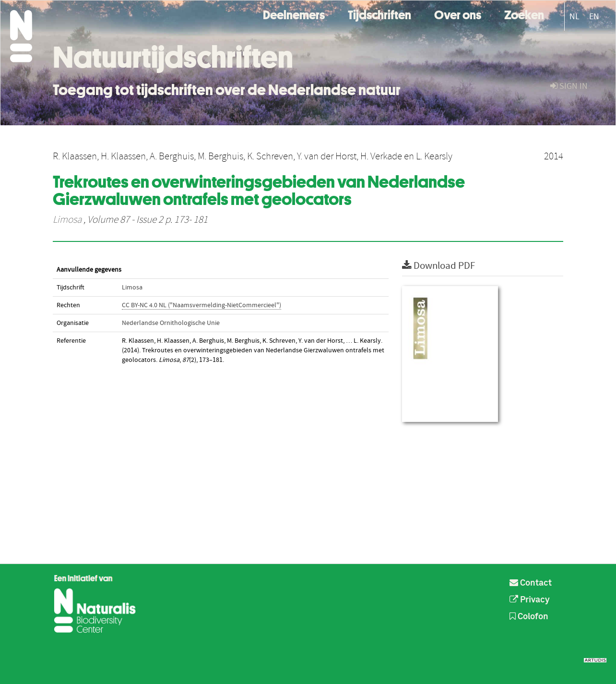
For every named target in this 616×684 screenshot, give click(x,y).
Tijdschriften (379, 14)
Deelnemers (294, 14)
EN (594, 17)
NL (575, 17)
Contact (531, 583)
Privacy (530, 600)
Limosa (67, 220)
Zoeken (524, 14)
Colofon (529, 617)
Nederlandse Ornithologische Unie (171, 323)
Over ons (458, 14)
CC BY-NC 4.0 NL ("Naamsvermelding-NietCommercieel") (201, 305)
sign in (569, 86)
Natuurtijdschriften (173, 57)
